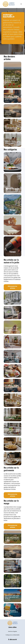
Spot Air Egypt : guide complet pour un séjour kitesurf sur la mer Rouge (12, 597)
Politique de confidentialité (12, 635)
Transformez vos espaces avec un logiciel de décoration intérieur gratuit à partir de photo (12, 313)
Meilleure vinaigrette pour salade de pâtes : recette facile (12, 128)
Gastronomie (12, 167)
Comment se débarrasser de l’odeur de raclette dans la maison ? (12, 373)
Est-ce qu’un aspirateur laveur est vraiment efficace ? (12, 344)
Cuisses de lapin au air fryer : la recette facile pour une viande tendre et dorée (12, 460)
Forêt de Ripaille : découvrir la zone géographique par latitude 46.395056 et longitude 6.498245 (12, 582)
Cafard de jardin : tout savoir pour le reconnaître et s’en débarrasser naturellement (12, 329)
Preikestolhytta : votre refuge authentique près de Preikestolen (12, 112)
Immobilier (13, 231)
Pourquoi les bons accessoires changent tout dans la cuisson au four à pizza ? (12, 98)
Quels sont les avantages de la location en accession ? (12, 142)
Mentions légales (13, 631)
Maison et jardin (13, 189)
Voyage (12, 210)
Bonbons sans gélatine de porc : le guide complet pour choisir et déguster (12, 431)
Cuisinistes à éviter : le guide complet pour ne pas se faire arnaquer (12, 358)
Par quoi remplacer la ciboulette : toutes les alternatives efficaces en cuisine (12, 416)
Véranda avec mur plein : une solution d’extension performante (12, 300)
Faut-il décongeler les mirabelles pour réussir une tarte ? (11, 446)
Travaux (12, 252)
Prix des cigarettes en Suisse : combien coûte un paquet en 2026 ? (12, 568)
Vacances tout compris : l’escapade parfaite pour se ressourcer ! (11, 612)
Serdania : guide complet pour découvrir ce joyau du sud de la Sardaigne (12, 79)
